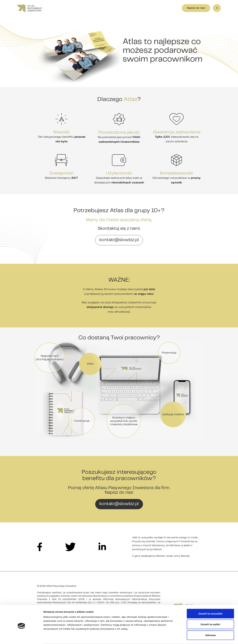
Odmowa (210, 622)
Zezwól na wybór (210, 612)
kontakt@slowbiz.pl (119, 240)
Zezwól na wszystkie (210, 601)
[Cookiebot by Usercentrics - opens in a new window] (21, 638)
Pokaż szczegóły (176, 637)
